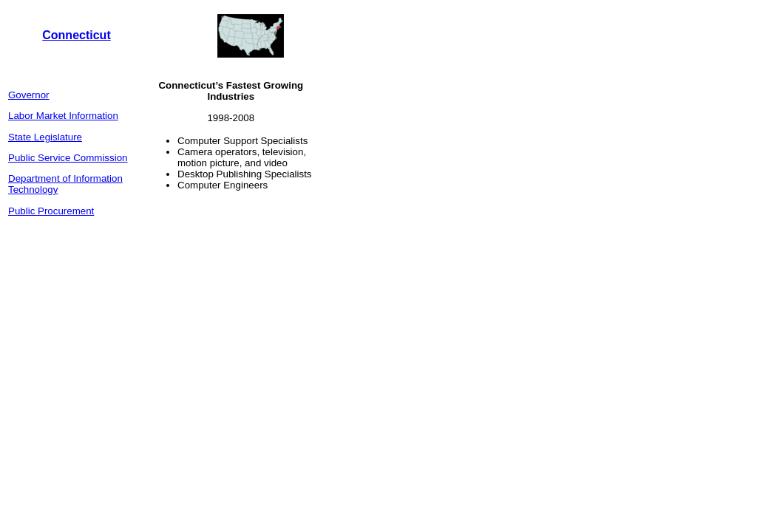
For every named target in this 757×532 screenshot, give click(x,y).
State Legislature (45, 137)
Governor (29, 95)
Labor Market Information (63, 116)
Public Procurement (51, 211)
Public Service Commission (68, 158)
